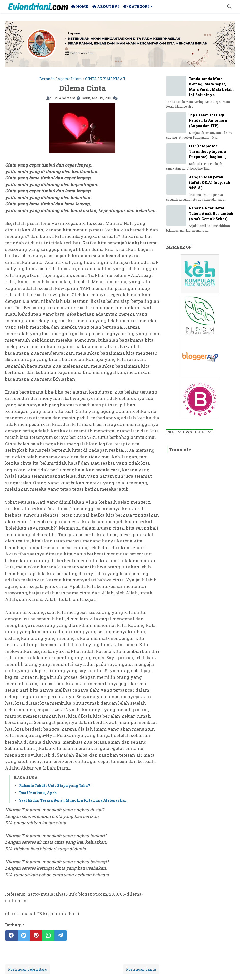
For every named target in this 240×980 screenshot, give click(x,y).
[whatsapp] (48, 936)
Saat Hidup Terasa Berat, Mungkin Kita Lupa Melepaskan (73, 800)
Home (80, 6)
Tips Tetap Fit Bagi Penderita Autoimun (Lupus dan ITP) (208, 120)
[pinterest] (36, 936)
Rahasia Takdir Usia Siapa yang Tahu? (55, 785)
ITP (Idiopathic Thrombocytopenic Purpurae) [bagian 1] (208, 151)
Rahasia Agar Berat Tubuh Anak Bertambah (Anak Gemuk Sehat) (211, 213)
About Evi (106, 6)
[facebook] (11, 936)
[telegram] (61, 936)
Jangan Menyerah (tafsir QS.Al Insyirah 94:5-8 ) (209, 182)
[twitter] (24, 936)
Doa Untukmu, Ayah (38, 793)
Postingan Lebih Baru (28, 969)
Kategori (136, 6)
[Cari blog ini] (229, 7)
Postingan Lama (141, 969)
